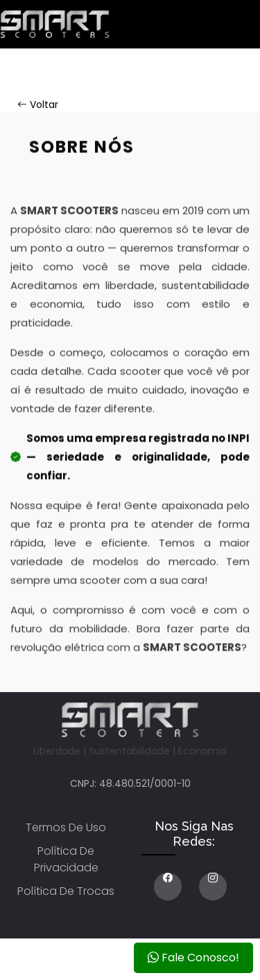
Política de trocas (66, 891)
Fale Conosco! (193, 958)
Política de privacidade (66, 859)
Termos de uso (66, 827)
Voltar (38, 105)
